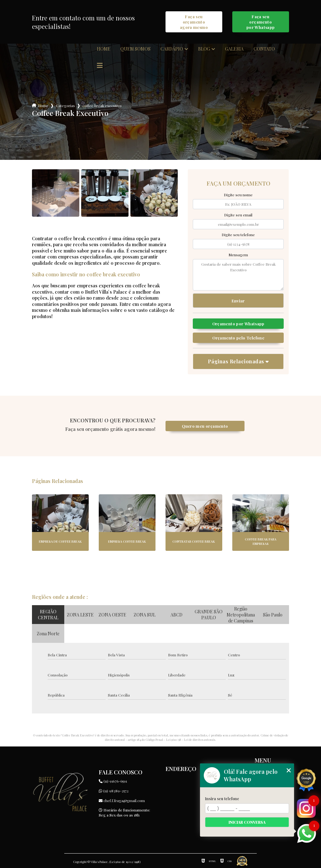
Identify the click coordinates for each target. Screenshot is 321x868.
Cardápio (172, 49)
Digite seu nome (238, 195)
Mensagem (238, 255)
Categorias (65, 106)
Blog (204, 49)
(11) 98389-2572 (114, 791)
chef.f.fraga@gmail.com (122, 800)
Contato (264, 49)
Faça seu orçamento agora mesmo (194, 22)
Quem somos (135, 49)
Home (104, 49)
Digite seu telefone (238, 235)
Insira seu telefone (222, 799)
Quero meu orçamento (205, 426)
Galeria (234, 49)
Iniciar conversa (247, 822)
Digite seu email (238, 215)
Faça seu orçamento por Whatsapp (261, 22)
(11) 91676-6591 (113, 781)
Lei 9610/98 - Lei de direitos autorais (191, 740)
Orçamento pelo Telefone (238, 338)
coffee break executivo (102, 106)
